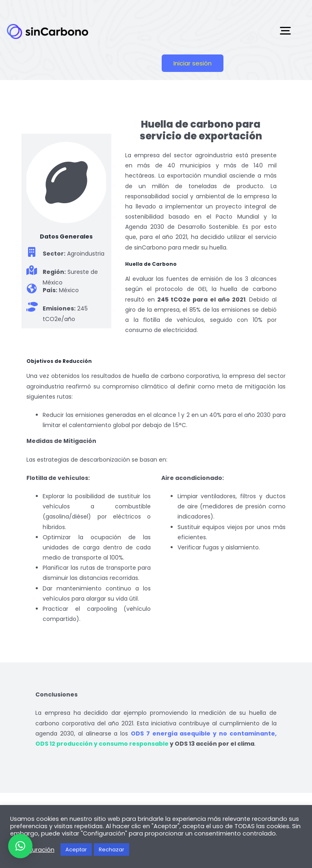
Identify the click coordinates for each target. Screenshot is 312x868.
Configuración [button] (33, 850)
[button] (20, 846)
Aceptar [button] (76, 850)
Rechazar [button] (112, 850)
